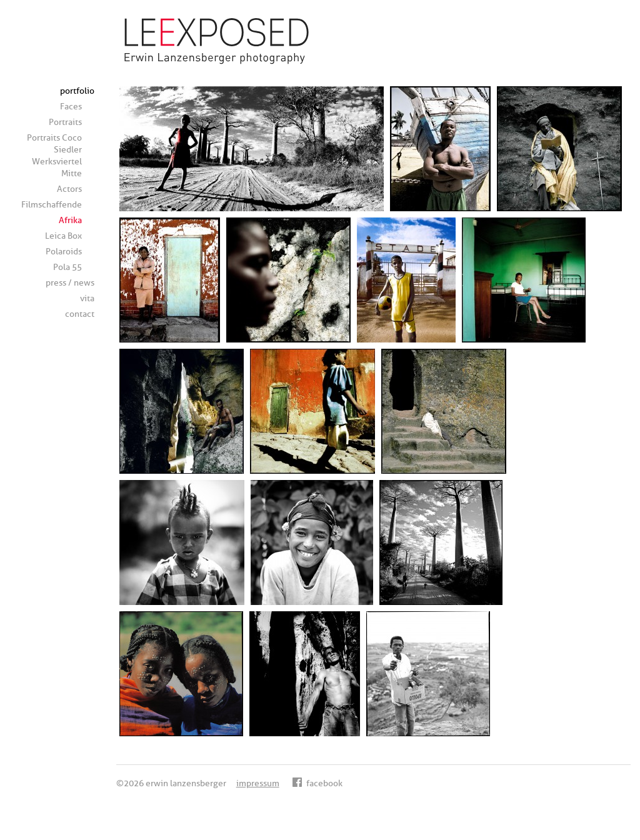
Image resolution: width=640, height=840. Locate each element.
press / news (70, 283)
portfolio (77, 91)
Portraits (65, 122)
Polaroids (64, 252)
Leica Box (63, 236)
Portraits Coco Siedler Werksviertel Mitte (54, 156)
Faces (71, 107)
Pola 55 (67, 267)
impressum (258, 783)
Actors (69, 189)
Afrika (70, 220)
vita (87, 298)
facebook (317, 783)
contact (80, 314)
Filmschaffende (52, 205)
